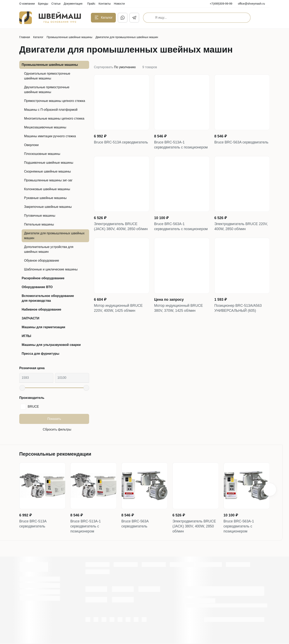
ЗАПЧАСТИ (31, 318)
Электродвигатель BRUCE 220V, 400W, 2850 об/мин (241, 227)
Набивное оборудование (41, 309)
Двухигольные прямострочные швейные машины (47, 90)
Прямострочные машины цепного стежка (55, 101)
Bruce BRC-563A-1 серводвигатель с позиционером (181, 227)
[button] (270, 490)
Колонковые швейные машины (47, 189)
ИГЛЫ (26, 336)
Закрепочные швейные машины (48, 207)
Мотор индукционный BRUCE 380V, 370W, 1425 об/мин (179, 309)
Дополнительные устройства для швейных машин (49, 249)
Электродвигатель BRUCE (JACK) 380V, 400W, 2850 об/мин (121, 227)
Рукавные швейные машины (45, 198)
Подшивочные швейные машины (49, 163)
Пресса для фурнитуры (41, 354)
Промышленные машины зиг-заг (48, 180)
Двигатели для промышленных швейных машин (54, 236)
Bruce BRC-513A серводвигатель (121, 142)
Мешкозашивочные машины (45, 127)
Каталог (38, 37)
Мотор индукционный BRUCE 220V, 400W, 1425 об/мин (119, 309)
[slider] (22, 388)
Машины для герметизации (43, 327)
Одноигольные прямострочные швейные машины (47, 76)
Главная (25, 37)
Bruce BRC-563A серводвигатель (242, 142)
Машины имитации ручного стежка (50, 136)
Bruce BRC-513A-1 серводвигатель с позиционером (181, 145)
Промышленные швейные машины (69, 37)
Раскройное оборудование (43, 278)
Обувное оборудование (42, 261)
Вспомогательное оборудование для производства (48, 298)
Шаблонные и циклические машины (51, 269)
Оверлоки (31, 145)
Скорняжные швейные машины (47, 171)
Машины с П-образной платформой (51, 110)
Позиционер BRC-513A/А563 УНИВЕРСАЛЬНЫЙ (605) (238, 309)
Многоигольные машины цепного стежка (54, 118)
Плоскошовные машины (42, 154)
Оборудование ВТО (37, 287)
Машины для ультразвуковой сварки (51, 345)
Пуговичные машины (40, 216)
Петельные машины (39, 224)
